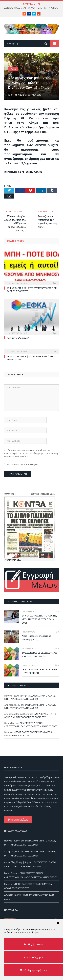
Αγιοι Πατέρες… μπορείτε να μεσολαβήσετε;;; (36, 638)
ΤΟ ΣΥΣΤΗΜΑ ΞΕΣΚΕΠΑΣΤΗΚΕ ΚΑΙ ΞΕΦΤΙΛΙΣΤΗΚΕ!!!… (39, 654)
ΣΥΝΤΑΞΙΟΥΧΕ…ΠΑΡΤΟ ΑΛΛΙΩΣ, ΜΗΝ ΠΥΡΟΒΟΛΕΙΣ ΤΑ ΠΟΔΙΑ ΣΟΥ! (32, 8)
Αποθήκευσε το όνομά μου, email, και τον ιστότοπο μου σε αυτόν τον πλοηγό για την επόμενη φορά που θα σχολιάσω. (31, 453)
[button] (58, 923)
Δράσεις (13, 69)
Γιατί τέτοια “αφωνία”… (18, 338)
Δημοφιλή (27, 601)
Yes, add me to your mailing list (21, 464)
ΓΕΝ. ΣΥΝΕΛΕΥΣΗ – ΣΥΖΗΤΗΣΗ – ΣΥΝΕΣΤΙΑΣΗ (39, 671)
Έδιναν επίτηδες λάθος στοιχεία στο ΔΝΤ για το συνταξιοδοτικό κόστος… (15, 223)
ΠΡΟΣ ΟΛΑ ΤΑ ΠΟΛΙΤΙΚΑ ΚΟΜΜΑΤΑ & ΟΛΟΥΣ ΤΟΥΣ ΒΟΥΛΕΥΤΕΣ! (28, 734)
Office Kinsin (17, 95)
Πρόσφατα (12, 601)
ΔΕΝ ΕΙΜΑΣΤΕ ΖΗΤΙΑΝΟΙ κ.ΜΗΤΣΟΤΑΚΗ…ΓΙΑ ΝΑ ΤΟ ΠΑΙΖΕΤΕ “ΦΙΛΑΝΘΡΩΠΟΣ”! (31, 725)
